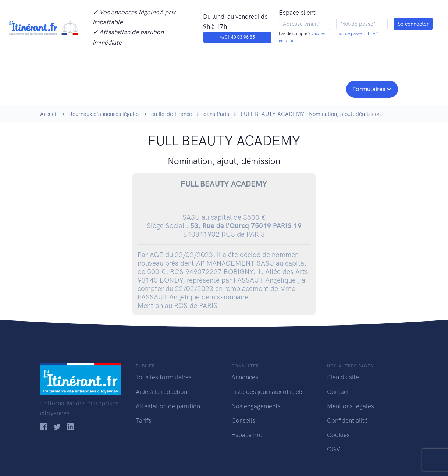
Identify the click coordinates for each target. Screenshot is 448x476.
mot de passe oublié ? (357, 33)
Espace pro (322, 88)
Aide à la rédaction (161, 392)
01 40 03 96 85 (237, 37)
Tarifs (144, 420)
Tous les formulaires (164, 377)
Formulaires (369, 89)
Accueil (49, 114)
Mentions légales (351, 406)
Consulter (116, 88)
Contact (338, 392)
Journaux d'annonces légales (104, 114)
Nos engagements (223, 88)
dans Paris (216, 114)
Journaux (161, 88)
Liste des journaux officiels (268, 392)
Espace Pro (247, 435)
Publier (69, 88)
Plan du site (343, 377)
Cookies (338, 435)
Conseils (277, 88)
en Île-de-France (172, 114)
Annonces (245, 377)
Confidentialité (347, 420)
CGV (334, 449)
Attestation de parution (168, 406)
